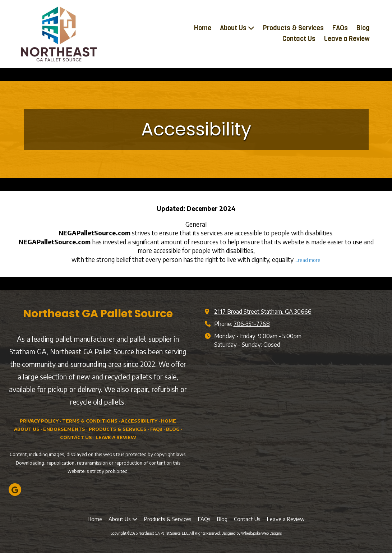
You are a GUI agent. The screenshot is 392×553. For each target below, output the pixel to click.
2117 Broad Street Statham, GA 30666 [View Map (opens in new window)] (263, 311)
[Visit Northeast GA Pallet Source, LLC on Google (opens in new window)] (15, 490)
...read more (308, 260)
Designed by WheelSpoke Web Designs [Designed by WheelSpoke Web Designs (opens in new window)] (252, 533)
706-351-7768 (252, 324)
